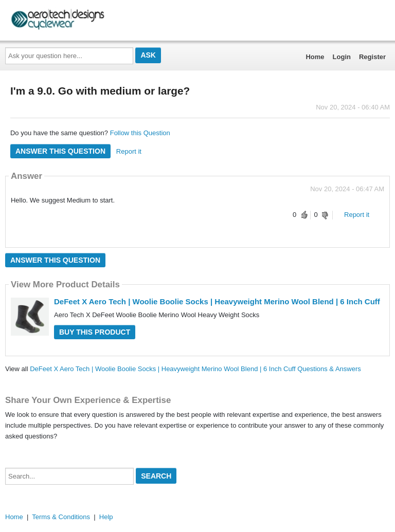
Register (372, 57)
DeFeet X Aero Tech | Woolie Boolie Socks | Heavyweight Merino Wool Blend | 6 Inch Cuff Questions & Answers (195, 369)
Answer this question (60, 151)
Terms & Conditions (61, 517)
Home (315, 57)
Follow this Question (140, 133)
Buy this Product (95, 332)
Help (106, 517)
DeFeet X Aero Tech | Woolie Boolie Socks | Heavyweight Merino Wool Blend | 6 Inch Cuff (217, 301)
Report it (129, 151)
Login (342, 57)
